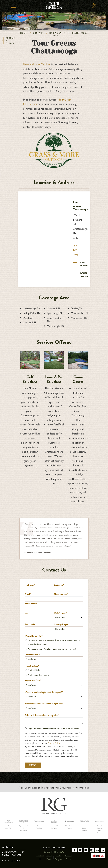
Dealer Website (84, 275)
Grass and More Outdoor (37, 64)
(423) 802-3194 (76, 250)
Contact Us (40, 858)
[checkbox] (54, 645)
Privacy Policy (54, 743)
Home (23, 33)
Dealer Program (59, 858)
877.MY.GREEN (11, 861)
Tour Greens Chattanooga (80, 206)
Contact (38, 33)
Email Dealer (84, 264)
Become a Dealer (9, 41)
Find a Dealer (57, 33)
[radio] (54, 642)
